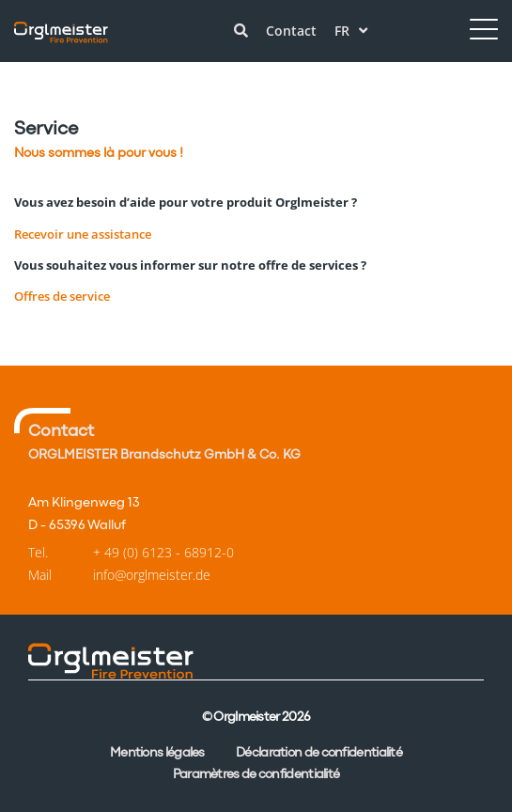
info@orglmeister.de (152, 575)
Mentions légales (157, 753)
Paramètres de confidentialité (256, 774)
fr (351, 31)
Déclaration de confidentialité (319, 753)
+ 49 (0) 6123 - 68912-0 (163, 552)
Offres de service (62, 296)
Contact (291, 31)
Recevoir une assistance (83, 234)
